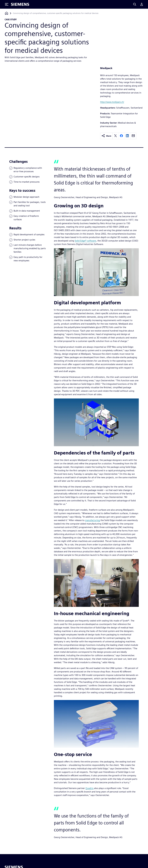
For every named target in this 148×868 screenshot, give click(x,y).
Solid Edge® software (85, 241)
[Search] (135, 4)
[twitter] (115, 136)
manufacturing (92, 520)
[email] (133, 136)
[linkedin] (127, 136)
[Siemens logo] (20, 4)
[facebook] (121, 136)
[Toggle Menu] (7, 4)
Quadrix (89, 788)
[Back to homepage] (7, 13)
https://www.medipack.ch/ (112, 102)
